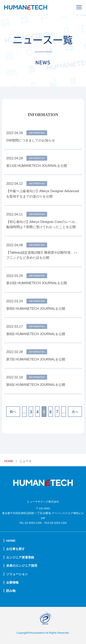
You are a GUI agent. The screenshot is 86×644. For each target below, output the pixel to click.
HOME (9, 461)
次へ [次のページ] (75, 412)
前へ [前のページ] (13, 412)
